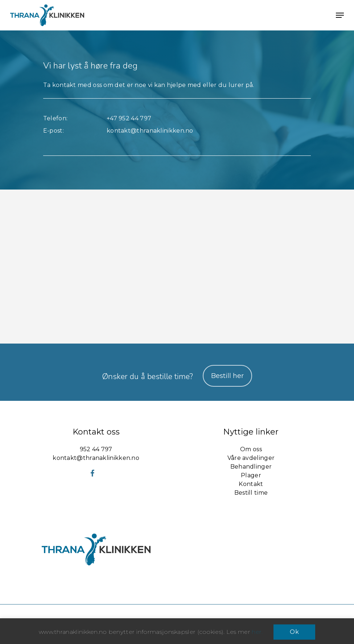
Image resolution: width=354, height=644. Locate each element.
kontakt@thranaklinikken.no (150, 131)
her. (257, 632)
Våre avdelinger (251, 458)
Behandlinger (251, 467)
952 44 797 (96, 449)
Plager (251, 475)
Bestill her (227, 376)
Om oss (251, 449)
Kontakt (251, 484)
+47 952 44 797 (129, 118)
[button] (340, 15)
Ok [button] (294, 632)
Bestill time (251, 493)
